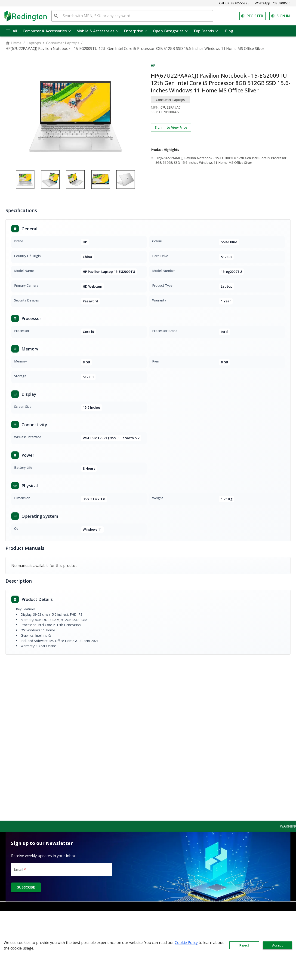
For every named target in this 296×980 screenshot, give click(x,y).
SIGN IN (281, 16)
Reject (244, 945)
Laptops (34, 43)
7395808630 (281, 3)
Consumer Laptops (63, 43)
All (12, 31)
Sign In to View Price (171, 128)
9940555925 (240, 3)
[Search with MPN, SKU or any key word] (137, 16)
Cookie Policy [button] (186, 943)
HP (153, 65)
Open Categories (170, 31)
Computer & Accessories (47, 31)
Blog (229, 31)
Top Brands (206, 31)
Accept (277, 945)
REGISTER (253, 16)
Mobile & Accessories (98, 31)
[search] (56, 16)
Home (14, 43)
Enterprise (136, 31)
